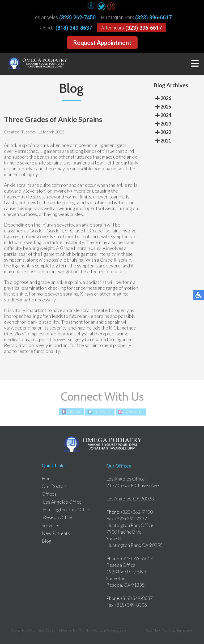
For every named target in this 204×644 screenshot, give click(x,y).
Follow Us (102, 412)
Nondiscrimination (177, 630)
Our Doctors (55, 486)
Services (50, 525)
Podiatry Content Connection (102, 630)
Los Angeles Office (62, 502)
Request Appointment (102, 43)
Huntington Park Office (67, 509)
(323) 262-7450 (77, 18)
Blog (47, 541)
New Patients (56, 533)
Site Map (153, 630)
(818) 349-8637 (74, 28)
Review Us (133, 412)
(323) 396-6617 (153, 18)
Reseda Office (58, 517)
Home (48, 478)
